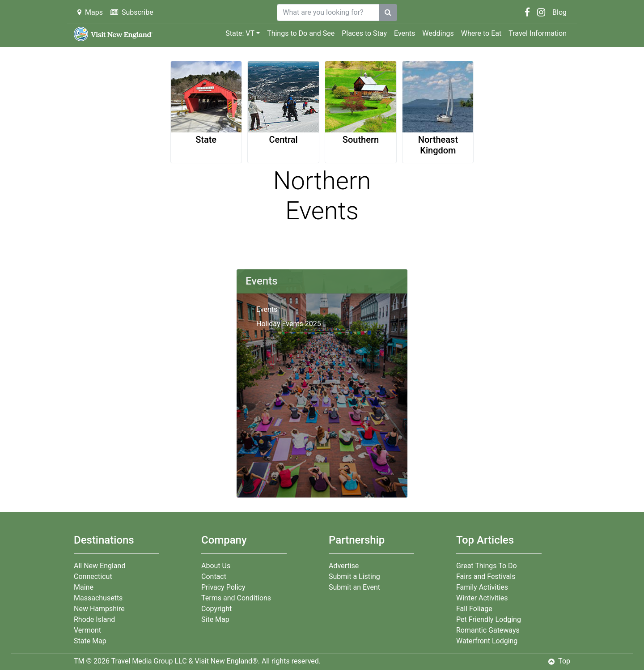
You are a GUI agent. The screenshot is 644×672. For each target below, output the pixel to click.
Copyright (216, 609)
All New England (100, 566)
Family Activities (482, 587)
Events (405, 33)
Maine (84, 587)
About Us (216, 566)
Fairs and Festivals (486, 576)
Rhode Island (94, 619)
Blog (559, 12)
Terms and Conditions (236, 598)
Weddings (438, 33)
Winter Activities (482, 598)
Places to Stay (364, 33)
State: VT (240, 33)
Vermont (87, 630)
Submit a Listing (354, 576)
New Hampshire (99, 609)
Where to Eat (481, 33)
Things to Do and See (301, 33)
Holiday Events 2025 (289, 324)
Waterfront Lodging (487, 641)
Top (559, 661)
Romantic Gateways (488, 630)
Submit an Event (354, 587)
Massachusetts (98, 598)
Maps (90, 12)
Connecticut (93, 576)
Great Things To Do (487, 566)
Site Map (215, 619)
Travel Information (538, 33)
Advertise (344, 566)
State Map (90, 641)
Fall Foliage (474, 609)
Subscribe (132, 12)
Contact (214, 576)
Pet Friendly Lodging (489, 619)
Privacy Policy (223, 587)
